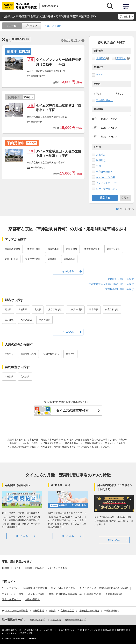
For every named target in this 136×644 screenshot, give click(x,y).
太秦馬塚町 (69, 259)
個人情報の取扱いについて (37, 630)
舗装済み (101, 155)
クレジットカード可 (107, 183)
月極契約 (101, 58)
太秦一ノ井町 (114, 249)
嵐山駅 (8, 309)
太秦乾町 (52, 259)
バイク (17, 568)
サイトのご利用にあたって (67, 630)
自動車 (6, 568)
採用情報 (121, 630)
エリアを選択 (54, 26)
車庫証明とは (94, 594)
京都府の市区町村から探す (120, 289)
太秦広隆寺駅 (55, 309)
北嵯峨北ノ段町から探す (121, 279)
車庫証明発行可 (104, 172)
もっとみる (68, 271)
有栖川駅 (23, 309)
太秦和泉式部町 (92, 249)
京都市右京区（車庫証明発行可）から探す (111, 284)
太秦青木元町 (34, 249)
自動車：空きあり (34, 568)
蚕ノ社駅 (9, 320)
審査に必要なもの (12, 599)
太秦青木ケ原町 (12, 249)
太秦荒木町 (53, 249)
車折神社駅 (44, 320)
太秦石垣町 (72, 249)
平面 (98, 166)
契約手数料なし (104, 100)
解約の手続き (33, 599)
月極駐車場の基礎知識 (35, 588)
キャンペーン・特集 (13, 594)
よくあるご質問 (36, 594)
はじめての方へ (10, 588)
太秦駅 (38, 309)
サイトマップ (91, 630)
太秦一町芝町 (11, 259)
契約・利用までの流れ (63, 588)
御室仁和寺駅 (112, 309)
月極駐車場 (56, 620)
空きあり (101, 75)
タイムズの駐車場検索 (72, 411)
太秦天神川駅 (75, 309)
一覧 (14, 26)
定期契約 (121, 58)
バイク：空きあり (58, 568)
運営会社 (107, 630)
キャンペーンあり (106, 177)
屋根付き (101, 160)
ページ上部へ (127, 209)
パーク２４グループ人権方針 (15, 633)
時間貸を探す (49, 6)
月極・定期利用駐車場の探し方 (66, 594)
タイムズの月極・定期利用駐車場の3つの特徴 (104, 588)
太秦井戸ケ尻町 (33, 259)
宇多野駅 (94, 309)
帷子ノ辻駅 (26, 320)
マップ (33, 26)
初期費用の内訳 (113, 594)
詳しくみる (22, 536)
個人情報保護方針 (10, 630)
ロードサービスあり (107, 189)
